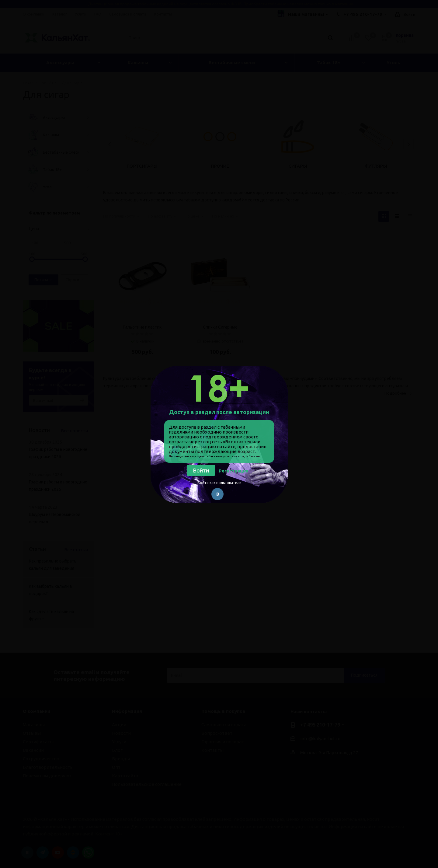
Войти (201, 470)
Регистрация (234, 471)
